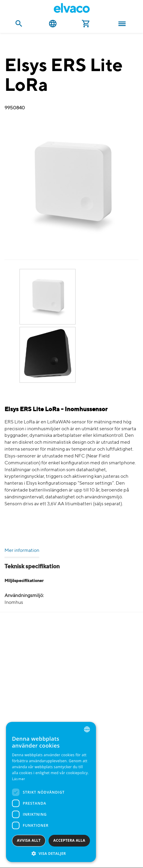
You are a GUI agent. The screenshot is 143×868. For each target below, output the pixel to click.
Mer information (22, 551)
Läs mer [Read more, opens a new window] (18, 779)
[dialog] (51, 792)
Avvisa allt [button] (29, 840)
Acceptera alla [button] (69, 840)
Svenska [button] (53, 24)
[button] (51, 853)
